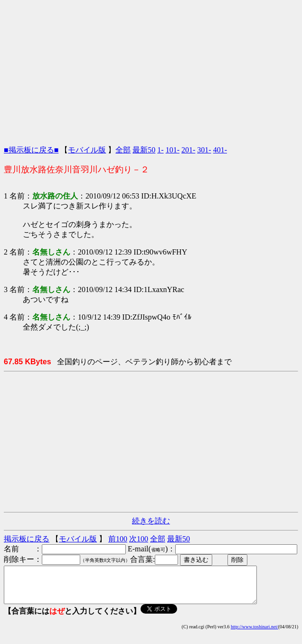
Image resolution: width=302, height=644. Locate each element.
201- (188, 150)
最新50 (144, 150)
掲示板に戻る (27, 539)
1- (160, 150)
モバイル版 (87, 150)
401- (220, 150)
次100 (139, 539)
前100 (118, 539)
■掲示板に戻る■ (31, 150)
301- (204, 150)
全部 (123, 150)
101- (173, 150)
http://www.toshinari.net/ (255, 634)
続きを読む (151, 521)
